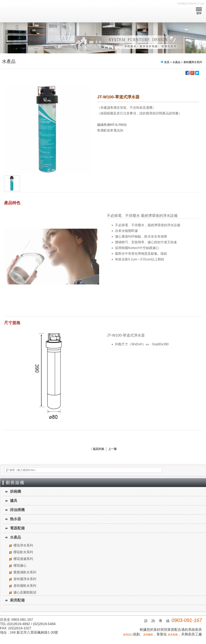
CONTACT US (196, 4)
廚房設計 (128, 635)
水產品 (176, 62)
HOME (181, 4)
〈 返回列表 (97, 449)
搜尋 (7, 470)
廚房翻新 (148, 635)
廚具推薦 (173, 635)
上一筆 (112, 449)
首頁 (167, 62)
